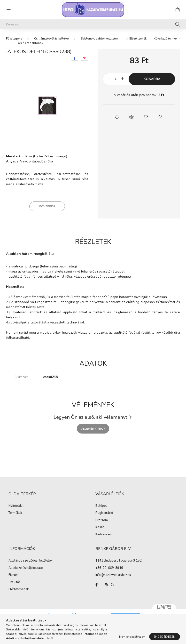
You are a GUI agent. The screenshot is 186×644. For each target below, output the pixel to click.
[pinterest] (84, 58)
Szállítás (15, 582)
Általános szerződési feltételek (30, 561)
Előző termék (138, 39)
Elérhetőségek (19, 589)
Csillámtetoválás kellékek (52, 39)
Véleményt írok (93, 429)
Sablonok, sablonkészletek (99, 39)
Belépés (101, 506)
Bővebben (47, 206)
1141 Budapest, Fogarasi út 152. (119, 561)
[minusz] (109, 79)
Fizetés (13, 575)
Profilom (102, 520)
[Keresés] (93, 24)
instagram (106, 585)
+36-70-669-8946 (109, 568)
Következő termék (165, 39)
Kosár (100, 527)
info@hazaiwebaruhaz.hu (113, 575)
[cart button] (178, 10)
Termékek (15, 513)
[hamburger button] (8, 10)
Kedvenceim (104, 535)
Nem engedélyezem (132, 637)
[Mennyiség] (116, 79)
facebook (96, 585)
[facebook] (75, 58)
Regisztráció (104, 513)
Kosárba (152, 79)
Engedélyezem (165, 637)
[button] (117, 117)
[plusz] (122, 79)
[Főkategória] (14, 39)
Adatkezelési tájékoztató (26, 568)
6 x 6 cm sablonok (31, 43)
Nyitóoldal (16, 506)
